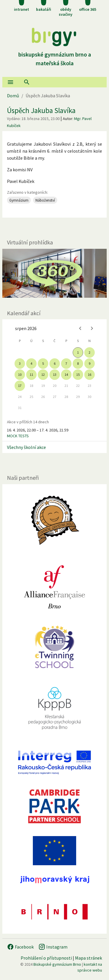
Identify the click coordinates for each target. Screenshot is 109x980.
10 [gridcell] (20, 374)
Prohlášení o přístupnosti (46, 958)
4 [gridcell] (31, 363)
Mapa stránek (89, 958)
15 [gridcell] (78, 374)
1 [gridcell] (78, 352)
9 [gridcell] (90, 363)
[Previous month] (80, 328)
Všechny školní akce (26, 447)
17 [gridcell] (20, 386)
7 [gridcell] (66, 363)
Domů (13, 96)
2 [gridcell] (90, 352)
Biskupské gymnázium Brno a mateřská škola (55, 54)
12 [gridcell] (43, 374)
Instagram (53, 947)
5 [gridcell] (43, 363)
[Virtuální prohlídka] (54, 273)
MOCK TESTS (18, 436)
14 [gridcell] (66, 374)
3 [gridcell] (20, 363)
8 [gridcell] (78, 363)
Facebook (20, 947)
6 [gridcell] (55, 363)
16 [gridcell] (90, 374)
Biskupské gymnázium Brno (57, 964)
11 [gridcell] (31, 374)
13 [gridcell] (55, 374)
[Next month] (92, 328)
